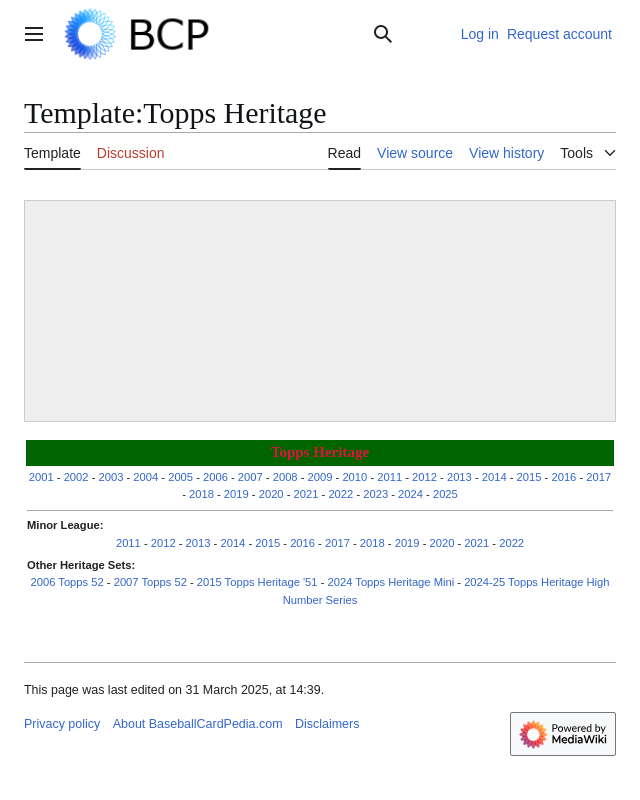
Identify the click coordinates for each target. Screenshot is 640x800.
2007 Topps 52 (150, 582)
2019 (236, 494)
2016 (563, 477)
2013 (459, 477)
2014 (494, 477)
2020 (271, 494)
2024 (410, 494)
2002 (76, 477)
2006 (215, 477)
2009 (320, 477)
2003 (110, 477)
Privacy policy (62, 724)
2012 (424, 477)
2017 (598, 477)
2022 (340, 494)
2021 (306, 494)
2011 (389, 477)
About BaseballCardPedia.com (198, 724)
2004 (145, 477)
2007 (250, 477)
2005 (180, 477)
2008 (285, 477)
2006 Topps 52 (67, 582)
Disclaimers (327, 724)
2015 (529, 477)
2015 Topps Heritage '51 (257, 582)
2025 (445, 494)
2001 (41, 477)
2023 (375, 494)
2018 (201, 494)
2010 (354, 477)
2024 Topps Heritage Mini (391, 582)
